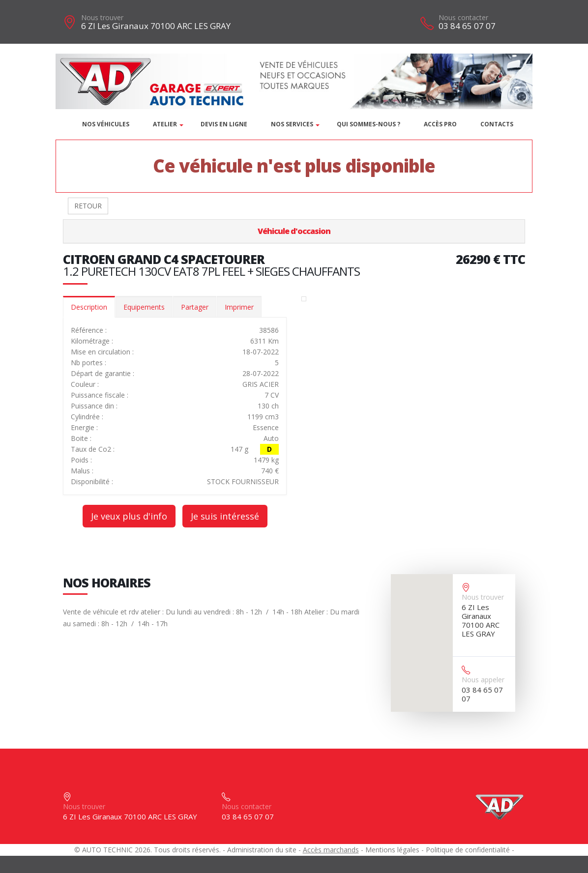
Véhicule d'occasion (294, 231)
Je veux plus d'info (129, 516)
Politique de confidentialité (468, 850)
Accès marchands (331, 850)
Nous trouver (102, 17)
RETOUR (88, 206)
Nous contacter (463, 17)
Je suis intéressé (225, 516)
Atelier (165, 124)
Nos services (292, 124)
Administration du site (262, 850)
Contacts (497, 124)
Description (89, 307)
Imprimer (239, 307)
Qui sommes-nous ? (368, 124)
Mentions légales (392, 850)
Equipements (144, 307)
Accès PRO (440, 124)
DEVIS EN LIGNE (224, 124)
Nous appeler (483, 680)
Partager (195, 307)
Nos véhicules (106, 124)
